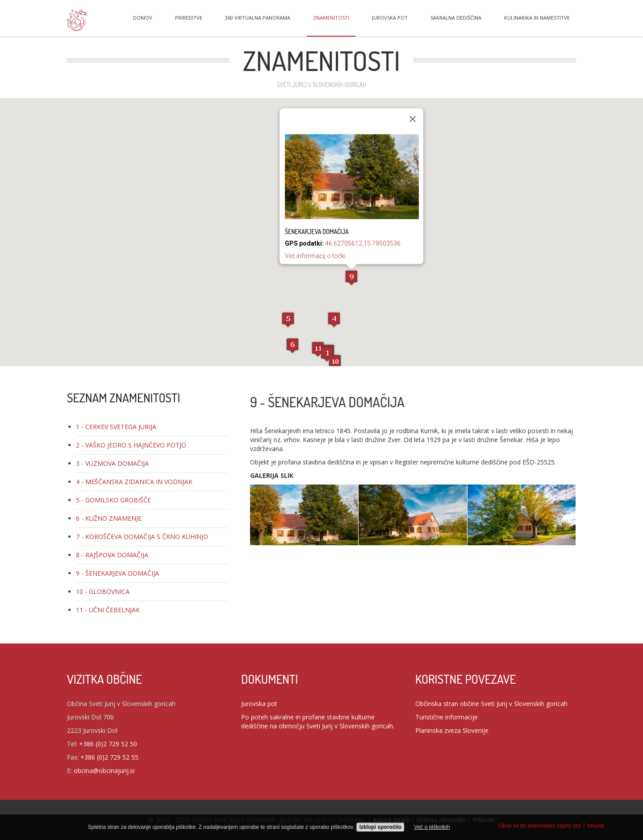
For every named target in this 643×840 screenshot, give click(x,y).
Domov (143, 18)
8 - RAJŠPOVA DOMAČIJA (112, 555)
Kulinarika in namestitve (537, 18)
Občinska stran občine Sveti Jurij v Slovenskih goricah (491, 704)
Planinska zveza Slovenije (452, 730)
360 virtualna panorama (258, 18)
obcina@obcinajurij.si (104, 771)
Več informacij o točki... (317, 256)
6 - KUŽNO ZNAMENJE (109, 518)
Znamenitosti (331, 18)
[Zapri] (413, 119)
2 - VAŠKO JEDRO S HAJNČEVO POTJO (131, 445)
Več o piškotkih (432, 827)
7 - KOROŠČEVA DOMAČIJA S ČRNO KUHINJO (142, 537)
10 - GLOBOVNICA (103, 591)
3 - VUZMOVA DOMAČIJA (112, 463)
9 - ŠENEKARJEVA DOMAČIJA (117, 573)
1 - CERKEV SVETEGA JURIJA (116, 427)
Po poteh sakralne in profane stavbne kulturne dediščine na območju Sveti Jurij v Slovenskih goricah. (318, 721)
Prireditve (189, 18)
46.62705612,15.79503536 (363, 243)
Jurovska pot (390, 18)
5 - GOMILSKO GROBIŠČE (113, 500)
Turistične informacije (447, 717)
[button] (327, 354)
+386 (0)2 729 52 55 (109, 757)
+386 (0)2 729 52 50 (108, 744)
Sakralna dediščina (456, 18)
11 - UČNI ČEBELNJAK (108, 610)
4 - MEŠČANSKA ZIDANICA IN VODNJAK (134, 482)
